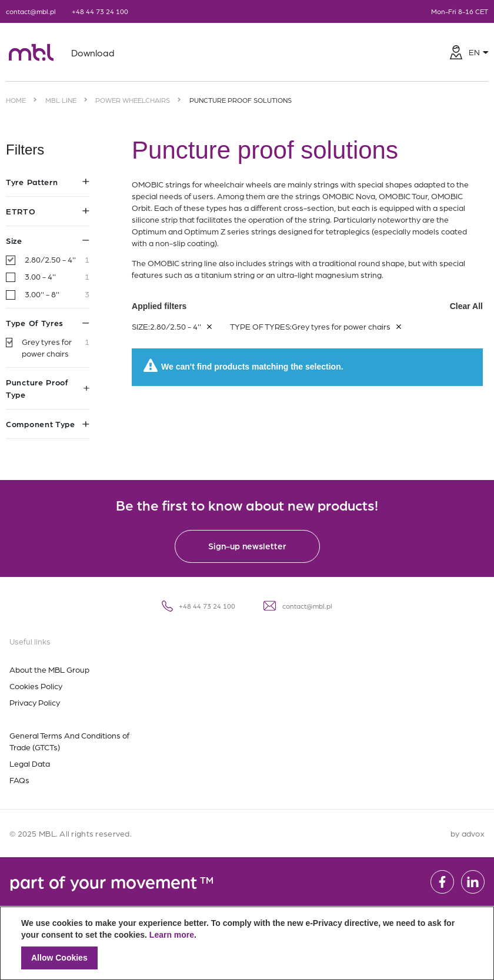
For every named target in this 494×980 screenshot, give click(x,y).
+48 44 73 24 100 (100, 11)
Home (16, 100)
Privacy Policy (35, 702)
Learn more (172, 935)
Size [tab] (48, 240)
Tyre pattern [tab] (48, 182)
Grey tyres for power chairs (56, 348)
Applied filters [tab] (307, 294)
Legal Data (30, 763)
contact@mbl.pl (31, 11)
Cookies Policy (36, 686)
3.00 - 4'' (57, 277)
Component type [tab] (48, 424)
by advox (468, 833)
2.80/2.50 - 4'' (57, 260)
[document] (247, 943)
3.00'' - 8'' (57, 294)
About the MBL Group (49, 669)
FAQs (19, 780)
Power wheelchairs (133, 100)
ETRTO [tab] (48, 211)
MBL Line (61, 100)
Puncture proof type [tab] (48, 388)
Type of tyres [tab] (48, 323)
